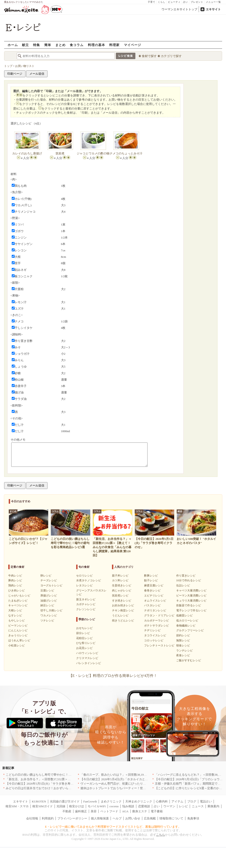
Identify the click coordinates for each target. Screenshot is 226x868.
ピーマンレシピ (18, 626)
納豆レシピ (47, 605)
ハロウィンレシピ (87, 653)
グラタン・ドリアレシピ (159, 615)
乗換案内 (213, 806)
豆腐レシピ (47, 591)
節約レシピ (183, 635)
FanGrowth (90, 801)
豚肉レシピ (15, 580)
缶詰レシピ (183, 585)
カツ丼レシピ (120, 580)
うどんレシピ (120, 615)
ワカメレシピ (49, 615)
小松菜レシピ (17, 646)
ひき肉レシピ (17, 591)
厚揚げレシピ (49, 596)
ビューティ (174, 2)
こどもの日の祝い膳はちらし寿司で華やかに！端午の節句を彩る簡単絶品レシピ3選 (62, 775)
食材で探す (149, 56)
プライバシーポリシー (72, 818)
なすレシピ (15, 615)
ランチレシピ (184, 651)
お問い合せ (133, 818)
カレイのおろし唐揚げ (27, 153)
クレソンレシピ (86, 609)
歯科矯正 (81, 811)
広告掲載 (150, 818)
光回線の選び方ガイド (65, 801)
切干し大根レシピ (51, 610)
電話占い (206, 801)
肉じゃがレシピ (122, 591)
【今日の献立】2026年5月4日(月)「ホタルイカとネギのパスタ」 (123, 779)
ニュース (198, 806)
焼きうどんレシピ (123, 621)
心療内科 (162, 801)
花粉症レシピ (84, 638)
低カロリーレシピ (187, 621)
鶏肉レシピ (15, 585)
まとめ (60, 45)
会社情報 (32, 818)
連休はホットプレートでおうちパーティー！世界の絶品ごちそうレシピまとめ (133, 788)
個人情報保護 (100, 818)
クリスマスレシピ (87, 658)
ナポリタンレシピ (155, 610)
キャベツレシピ (18, 605)
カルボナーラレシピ (156, 621)
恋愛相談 (144, 806)
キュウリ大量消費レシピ (191, 601)
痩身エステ (140, 811)
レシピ (183, 806)
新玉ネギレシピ (86, 599)
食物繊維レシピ (186, 626)
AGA (125, 811)
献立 (25, 45)
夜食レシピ (183, 655)
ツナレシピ (47, 621)
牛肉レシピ (15, 576)
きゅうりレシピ (18, 635)
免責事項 (193, 818)
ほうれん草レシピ (19, 640)
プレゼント (197, 2)
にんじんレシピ (18, 630)
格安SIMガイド (42, 806)
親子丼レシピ (120, 576)
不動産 (67, 811)
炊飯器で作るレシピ (189, 605)
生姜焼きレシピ (122, 585)
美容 (94, 811)
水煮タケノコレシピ (89, 580)
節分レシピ (83, 633)
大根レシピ (15, 610)
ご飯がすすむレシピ (189, 660)
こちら (160, 835)
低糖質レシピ (184, 615)
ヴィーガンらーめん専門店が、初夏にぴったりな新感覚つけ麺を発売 (127, 784)
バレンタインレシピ (89, 663)
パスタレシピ (152, 605)
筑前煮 (60, 153)
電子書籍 (157, 811)
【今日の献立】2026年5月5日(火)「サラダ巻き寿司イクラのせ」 (49, 784)
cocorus (114, 806)
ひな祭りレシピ (86, 643)
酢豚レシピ (151, 576)
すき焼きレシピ (122, 601)
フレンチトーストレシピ (159, 646)
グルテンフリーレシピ (190, 630)
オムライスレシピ (155, 601)
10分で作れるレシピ (189, 580)
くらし (162, 2)
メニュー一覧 (213, 2)
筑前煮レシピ (120, 596)
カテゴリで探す (171, 56)
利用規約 (48, 818)
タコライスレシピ (155, 635)
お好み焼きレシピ (123, 605)
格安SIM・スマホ (17, 806)
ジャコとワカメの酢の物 (93, 153)
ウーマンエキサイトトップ (179, 9)
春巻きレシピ (152, 591)
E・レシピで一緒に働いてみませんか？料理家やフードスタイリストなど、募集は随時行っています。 (113, 827)
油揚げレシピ (49, 601)
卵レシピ (46, 576)
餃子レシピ (151, 580)
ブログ (192, 801)
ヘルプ (117, 818)
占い (186, 2)
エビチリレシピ (154, 596)
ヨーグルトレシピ (51, 585)
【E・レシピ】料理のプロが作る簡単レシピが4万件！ (113, 676)
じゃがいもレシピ (19, 596)
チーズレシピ (49, 580)
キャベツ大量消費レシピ (191, 591)
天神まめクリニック (139, 801)
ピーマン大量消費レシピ (191, 596)
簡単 (48, 45)
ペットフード (109, 811)
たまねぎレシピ (18, 601)
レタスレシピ (84, 585)
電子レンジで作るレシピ (191, 610)
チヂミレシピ (152, 630)
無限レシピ (183, 640)
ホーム (13, 45)
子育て (152, 2)
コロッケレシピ (154, 640)
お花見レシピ (84, 648)
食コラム (77, 45)
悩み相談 (128, 806)
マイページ (133, 45)
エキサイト (213, 9)
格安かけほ (77, 806)
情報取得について (171, 818)
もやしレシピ (17, 621)
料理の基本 (96, 45)
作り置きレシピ (186, 576)
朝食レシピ (183, 646)
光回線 (61, 806)
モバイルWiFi (97, 806)
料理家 (114, 45)
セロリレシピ (84, 576)
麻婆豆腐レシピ (154, 585)
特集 (36, 45)
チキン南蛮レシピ (123, 610)
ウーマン (169, 806)
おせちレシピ (84, 628)
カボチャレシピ (86, 604)
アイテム (177, 801)
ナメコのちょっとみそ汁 (126, 153)
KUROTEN (39, 801)
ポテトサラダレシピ (156, 626)
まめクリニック (111, 801)
